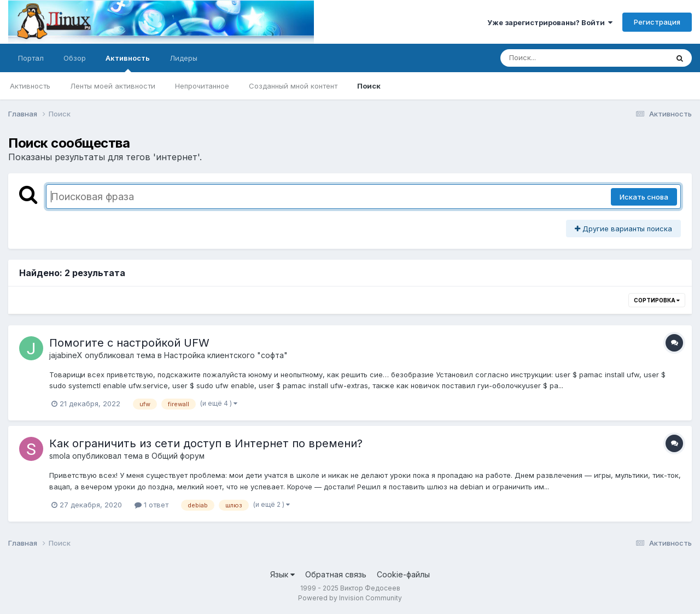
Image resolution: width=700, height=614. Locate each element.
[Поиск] (563, 58)
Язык (282, 574)
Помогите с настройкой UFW (129, 343)
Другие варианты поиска (623, 229)
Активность (128, 63)
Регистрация (657, 22)
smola (60, 456)
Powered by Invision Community (350, 598)
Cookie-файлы (403, 574)
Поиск (369, 86)
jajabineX (66, 355)
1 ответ (151, 505)
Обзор (75, 58)
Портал (31, 58)
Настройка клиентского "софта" (226, 355)
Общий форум (178, 456)
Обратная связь (336, 574)
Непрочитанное (202, 86)
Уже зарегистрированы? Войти (550, 22)
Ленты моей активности (113, 86)
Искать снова (644, 197)
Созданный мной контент (293, 86)
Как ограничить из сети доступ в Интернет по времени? (206, 443)
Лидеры (183, 58)
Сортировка (657, 300)
